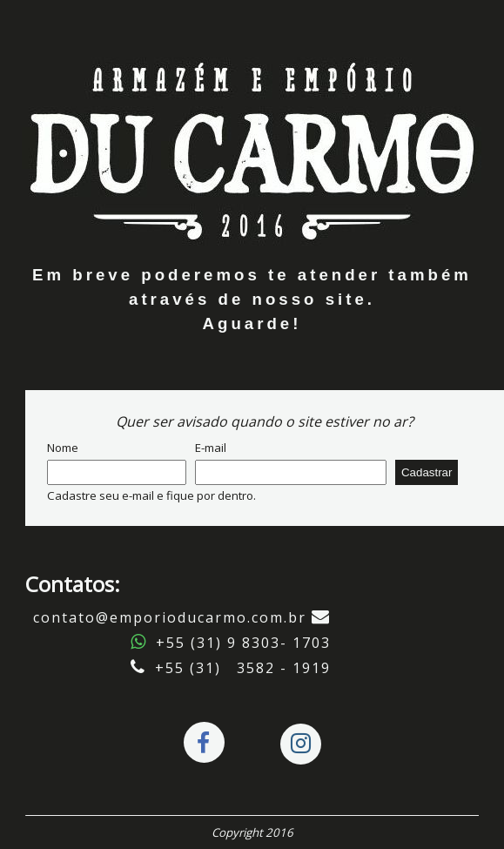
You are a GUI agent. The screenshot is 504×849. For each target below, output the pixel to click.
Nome (63, 448)
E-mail (211, 448)
